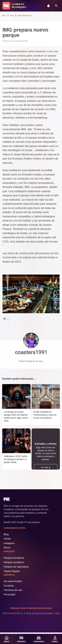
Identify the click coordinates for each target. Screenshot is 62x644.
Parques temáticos (14, 558)
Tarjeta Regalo (12, 571)
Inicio (4, 15)
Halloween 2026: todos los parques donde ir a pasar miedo (16, 459)
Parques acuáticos (14, 562)
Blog (12, 15)
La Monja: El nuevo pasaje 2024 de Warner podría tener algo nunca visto (16, 416)
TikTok (7, 539)
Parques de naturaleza (16, 567)
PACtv (7, 548)
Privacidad (9, 594)
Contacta (9, 586)
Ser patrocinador (13, 581)
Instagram (9, 543)
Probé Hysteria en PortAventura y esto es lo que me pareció (45, 415)
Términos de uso (13, 590)
